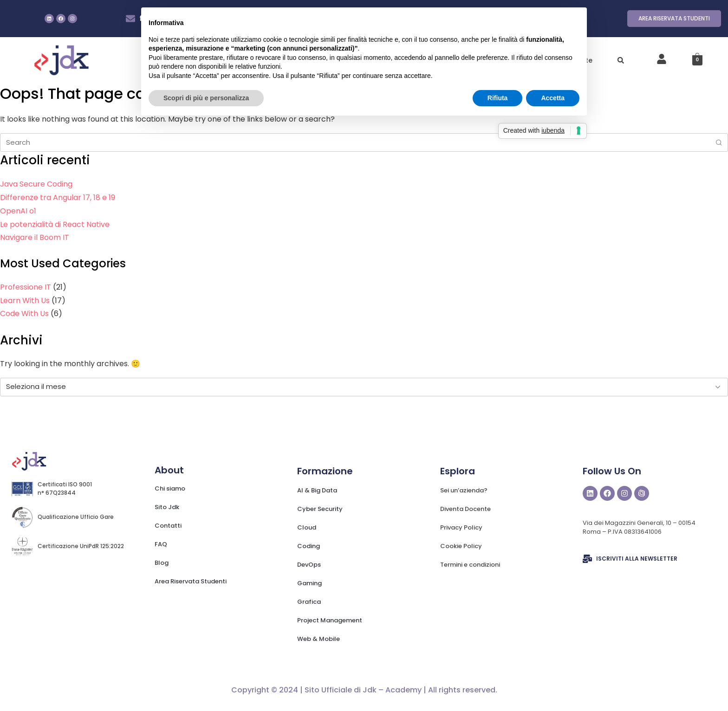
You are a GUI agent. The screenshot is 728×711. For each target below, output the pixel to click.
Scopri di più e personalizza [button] (206, 98)
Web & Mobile (318, 639)
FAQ (161, 544)
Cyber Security (320, 509)
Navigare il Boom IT (35, 237)
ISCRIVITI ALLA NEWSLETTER (637, 559)
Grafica (309, 602)
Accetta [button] (553, 98)
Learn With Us (25, 301)
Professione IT (26, 287)
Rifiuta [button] (498, 98)
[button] (621, 60)
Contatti (168, 526)
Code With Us (24, 313)
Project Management (330, 620)
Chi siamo (170, 488)
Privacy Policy (461, 527)
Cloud (307, 527)
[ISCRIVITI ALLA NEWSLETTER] (587, 559)
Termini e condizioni (470, 565)
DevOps (309, 565)
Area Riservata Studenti (191, 581)
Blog (162, 563)
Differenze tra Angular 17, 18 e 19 (58, 197)
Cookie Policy (461, 546)
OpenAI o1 (18, 211)
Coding (309, 546)
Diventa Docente (465, 509)
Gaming (309, 583)
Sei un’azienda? (464, 490)
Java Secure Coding (36, 184)
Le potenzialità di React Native (55, 224)
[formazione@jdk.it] (130, 19)
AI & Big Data (317, 490)
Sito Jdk (167, 507)
